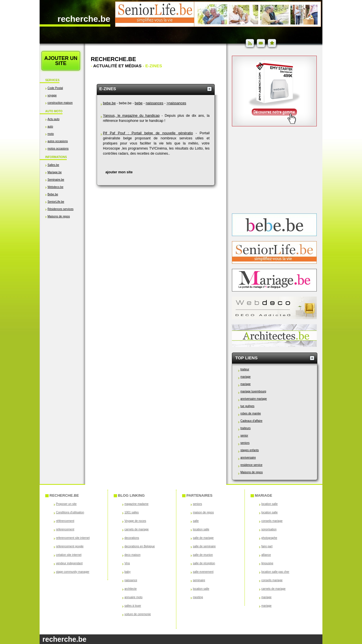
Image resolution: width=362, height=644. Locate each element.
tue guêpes (247, 406)
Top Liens (246, 358)
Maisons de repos (59, 216)
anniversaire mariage (254, 399)
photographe (269, 538)
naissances (154, 103)
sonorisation (269, 529)
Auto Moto (54, 111)
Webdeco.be (55, 187)
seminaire (199, 580)
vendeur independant (69, 563)
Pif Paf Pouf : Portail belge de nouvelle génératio (148, 133)
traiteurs (245, 428)
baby (128, 572)
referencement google (70, 546)
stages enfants (250, 450)
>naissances (176, 103)
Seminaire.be (56, 180)
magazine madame (136, 504)
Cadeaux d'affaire (251, 421)
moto (51, 134)
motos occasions (58, 149)
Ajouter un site (61, 61)
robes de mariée (251, 413)
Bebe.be (53, 194)
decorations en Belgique (140, 546)
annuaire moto (133, 597)
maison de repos (203, 512)
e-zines (108, 89)
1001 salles (132, 512)
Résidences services (61, 209)
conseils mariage (272, 521)
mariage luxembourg (253, 391)
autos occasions (58, 141)
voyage (52, 95)
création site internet (69, 555)
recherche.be (84, 19)
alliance (266, 555)
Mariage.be (55, 172)
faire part (267, 546)
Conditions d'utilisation (70, 512)
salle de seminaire (204, 546)
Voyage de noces (135, 521)
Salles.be (53, 165)
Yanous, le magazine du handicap (131, 116)
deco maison (132, 555)
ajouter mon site (119, 172)
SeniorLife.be (56, 202)
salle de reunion (203, 555)
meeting (198, 597)
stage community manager (73, 572)
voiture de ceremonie (138, 614)
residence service (251, 465)
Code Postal (55, 88)
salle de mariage (203, 538)
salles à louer (133, 606)
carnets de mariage (137, 529)
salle (196, 521)
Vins (127, 563)
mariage (245, 377)
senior (244, 436)
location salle (201, 529)
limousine (267, 563)
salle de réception (204, 563)
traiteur (245, 369)
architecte (131, 589)
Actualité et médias (118, 66)
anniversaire (248, 458)
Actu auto (53, 119)
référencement (65, 521)
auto (50, 127)
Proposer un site (66, 504)
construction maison (60, 103)
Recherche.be (113, 59)
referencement (65, 529)
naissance (131, 580)
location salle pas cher (275, 572)
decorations (132, 538)
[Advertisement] (62, 279)
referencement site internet (73, 538)
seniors (245, 443)
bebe (139, 103)
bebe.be (109, 103)
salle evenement (203, 572)
